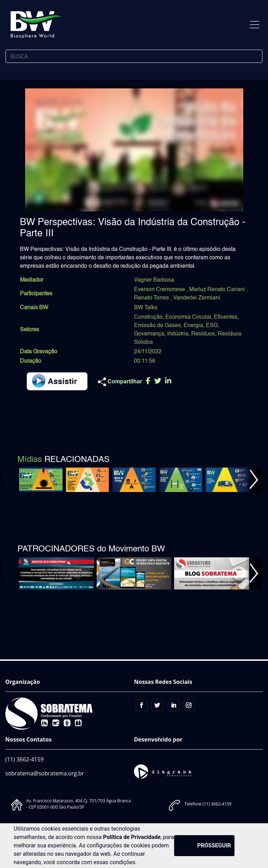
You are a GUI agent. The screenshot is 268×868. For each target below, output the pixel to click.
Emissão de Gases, (158, 326)
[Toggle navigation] (255, 25)
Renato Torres (152, 298)
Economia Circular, (189, 317)
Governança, (150, 334)
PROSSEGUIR (214, 845)
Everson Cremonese (160, 290)
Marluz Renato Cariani (218, 290)
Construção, (149, 317)
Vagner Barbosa (154, 280)
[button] (254, 480)
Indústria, (178, 334)
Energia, (194, 326)
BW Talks (146, 308)
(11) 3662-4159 (24, 759)
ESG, (213, 326)
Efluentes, (226, 317)
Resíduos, (204, 334)
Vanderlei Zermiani (197, 298)
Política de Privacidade (132, 837)
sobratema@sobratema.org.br (45, 773)
